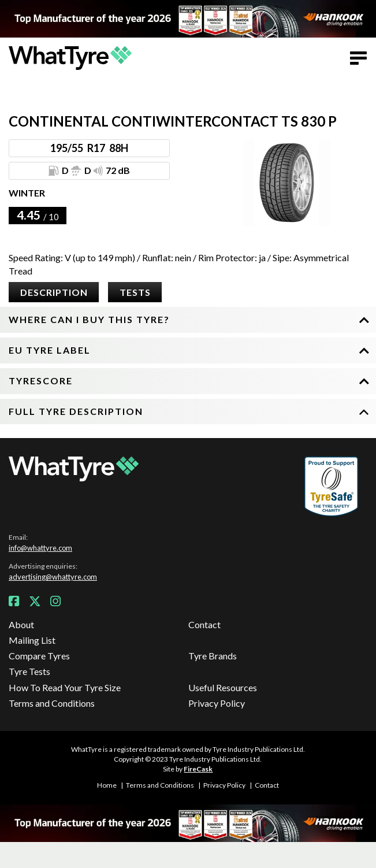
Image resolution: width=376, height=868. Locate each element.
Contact (204, 624)
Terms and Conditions (52, 703)
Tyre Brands (213, 656)
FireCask (198, 769)
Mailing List (32, 640)
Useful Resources (223, 687)
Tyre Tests (29, 671)
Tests (135, 292)
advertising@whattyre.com (53, 577)
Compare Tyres (39, 656)
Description (54, 292)
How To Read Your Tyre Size (65, 687)
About (21, 624)
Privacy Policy (217, 703)
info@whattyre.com (40, 548)
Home (107, 785)
